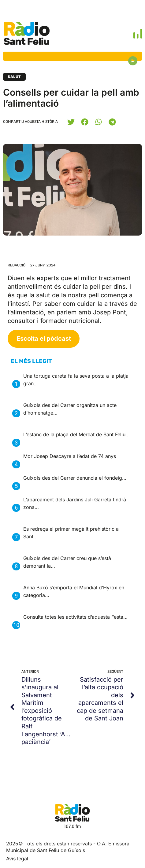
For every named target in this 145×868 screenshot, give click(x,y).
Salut (14, 77)
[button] (71, 122)
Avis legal (17, 859)
